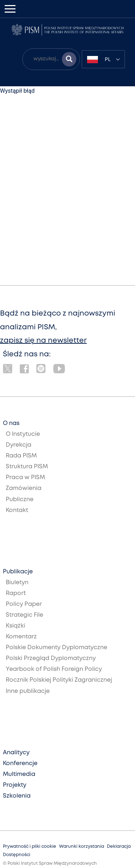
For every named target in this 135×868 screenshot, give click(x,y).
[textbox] (103, 59)
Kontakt (17, 510)
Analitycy (16, 753)
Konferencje (20, 763)
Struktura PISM (27, 467)
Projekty (15, 785)
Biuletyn (17, 583)
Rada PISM (21, 456)
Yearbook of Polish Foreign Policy (54, 669)
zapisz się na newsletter (43, 341)
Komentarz (21, 637)
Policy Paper (24, 604)
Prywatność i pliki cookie (30, 847)
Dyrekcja (19, 445)
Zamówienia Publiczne (24, 494)
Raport (16, 593)
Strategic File (24, 615)
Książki (15, 626)
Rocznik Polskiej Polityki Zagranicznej (59, 680)
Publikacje (18, 572)
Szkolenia (17, 796)
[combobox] (103, 59)
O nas (11, 423)
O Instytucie (23, 434)
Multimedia (19, 774)
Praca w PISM (25, 478)
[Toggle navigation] (10, 9)
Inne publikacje (28, 691)
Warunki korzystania (82, 847)
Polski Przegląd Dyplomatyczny (51, 658)
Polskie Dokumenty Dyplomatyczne (57, 648)
